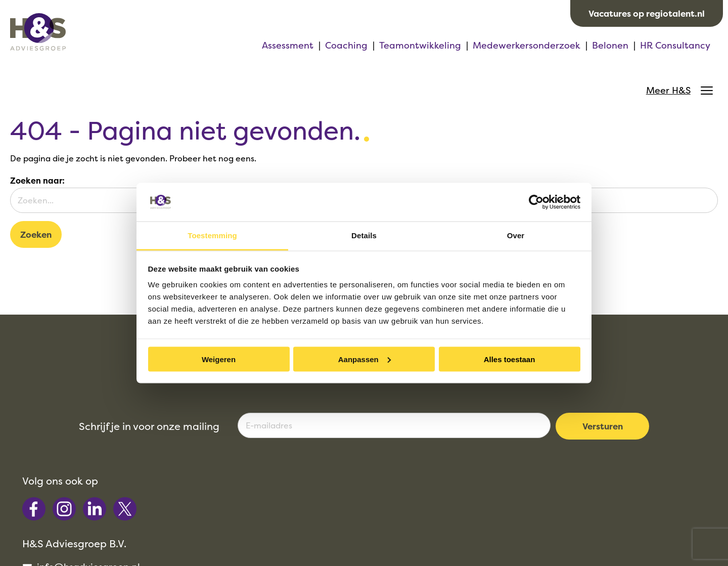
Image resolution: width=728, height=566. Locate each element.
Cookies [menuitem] (509, 541)
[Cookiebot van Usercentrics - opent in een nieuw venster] (536, 202)
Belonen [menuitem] (491, 47)
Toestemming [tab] (212, 235)
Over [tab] (516, 235)
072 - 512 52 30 (414, 475)
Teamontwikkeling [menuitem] (301, 47)
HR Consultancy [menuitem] (556, 47)
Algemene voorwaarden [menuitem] (377, 541)
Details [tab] (364, 235)
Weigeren (219, 359)
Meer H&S (677, 47)
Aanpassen (365, 359)
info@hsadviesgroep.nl (430, 461)
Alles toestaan (510, 359)
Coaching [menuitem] (227, 47)
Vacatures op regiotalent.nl (647, 13)
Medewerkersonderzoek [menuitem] (407, 47)
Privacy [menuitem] (463, 541)
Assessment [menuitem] (168, 47)
